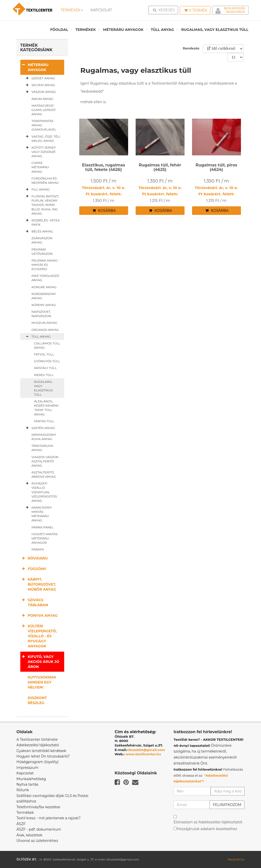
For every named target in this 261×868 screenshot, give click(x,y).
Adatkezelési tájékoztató (38, 745)
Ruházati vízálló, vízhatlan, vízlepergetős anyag (40, 492)
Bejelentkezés (235, 8)
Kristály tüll (45, 368)
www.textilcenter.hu (143, 754)
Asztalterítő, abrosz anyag (44, 474)
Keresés (165, 10)
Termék (196, 10)
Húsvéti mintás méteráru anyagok (45, 538)
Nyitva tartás (27, 784)
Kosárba (104, 211)
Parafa (38, 549)
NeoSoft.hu (236, 859)
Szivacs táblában (34, 602)
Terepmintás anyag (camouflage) (44, 125)
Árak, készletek (29, 835)
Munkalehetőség (31, 779)
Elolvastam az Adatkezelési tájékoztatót (208, 822)
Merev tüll (44, 375)
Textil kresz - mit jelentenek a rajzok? (49, 818)
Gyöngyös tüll (47, 361)
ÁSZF (21, 824)
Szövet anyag (40, 78)
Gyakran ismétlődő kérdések (41, 751)
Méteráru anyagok (123, 30)
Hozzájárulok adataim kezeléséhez (207, 829)
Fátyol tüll (44, 354)
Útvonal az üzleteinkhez (37, 841)
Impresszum (28, 768)
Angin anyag (42, 99)
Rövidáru (34, 558)
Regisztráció (236, 12)
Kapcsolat (25, 773)
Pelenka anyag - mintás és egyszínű (46, 265)
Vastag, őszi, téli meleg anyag (42, 138)
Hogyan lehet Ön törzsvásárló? (43, 756)
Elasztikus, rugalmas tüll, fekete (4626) (104, 167)
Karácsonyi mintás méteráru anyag (38, 514)
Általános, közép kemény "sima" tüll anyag (47, 408)
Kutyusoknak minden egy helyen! (42, 682)
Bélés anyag (39, 231)
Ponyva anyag (39, 615)
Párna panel (43, 527)
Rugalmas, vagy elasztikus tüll (215, 30)
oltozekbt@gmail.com (146, 750)
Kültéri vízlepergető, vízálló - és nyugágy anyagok (39, 636)
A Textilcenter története (37, 739)
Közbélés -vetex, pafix (42, 222)
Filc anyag (37, 190)
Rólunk (23, 790)
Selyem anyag (40, 85)
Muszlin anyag (45, 323)
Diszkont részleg (37, 700)
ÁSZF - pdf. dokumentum (39, 829)
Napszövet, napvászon (41, 314)
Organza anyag (45, 330)
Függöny (33, 569)
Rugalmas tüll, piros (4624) (216, 167)
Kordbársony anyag (44, 296)
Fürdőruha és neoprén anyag (45, 180)
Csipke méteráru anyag (40, 167)
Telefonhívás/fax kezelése (38, 807)
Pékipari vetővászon (42, 252)
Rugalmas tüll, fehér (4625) (160, 167)
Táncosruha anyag (42, 448)
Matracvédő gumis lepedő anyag (44, 110)
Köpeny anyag (44, 305)
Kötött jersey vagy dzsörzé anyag (40, 152)
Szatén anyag (40, 428)
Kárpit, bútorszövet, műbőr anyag (38, 584)
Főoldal (59, 30)
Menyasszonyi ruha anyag (44, 437)
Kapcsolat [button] (101, 10)
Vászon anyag (40, 92)
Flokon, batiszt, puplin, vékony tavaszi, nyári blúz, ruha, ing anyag (42, 205)
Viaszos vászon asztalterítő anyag (45, 461)
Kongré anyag (44, 287)
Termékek (72, 10)
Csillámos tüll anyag (47, 345)
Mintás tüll (44, 421)
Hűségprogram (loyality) (38, 762)
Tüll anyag (162, 30)
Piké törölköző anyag (45, 278)
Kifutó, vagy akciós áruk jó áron (40, 662)
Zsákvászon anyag (42, 240)
